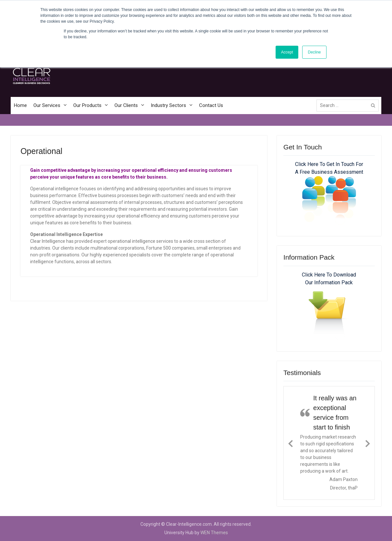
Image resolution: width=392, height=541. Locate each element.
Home (20, 105)
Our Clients (126, 105)
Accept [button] (287, 52)
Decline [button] (314, 52)
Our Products (87, 105)
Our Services (47, 105)
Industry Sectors (168, 105)
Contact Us (211, 105)
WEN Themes (214, 533)
